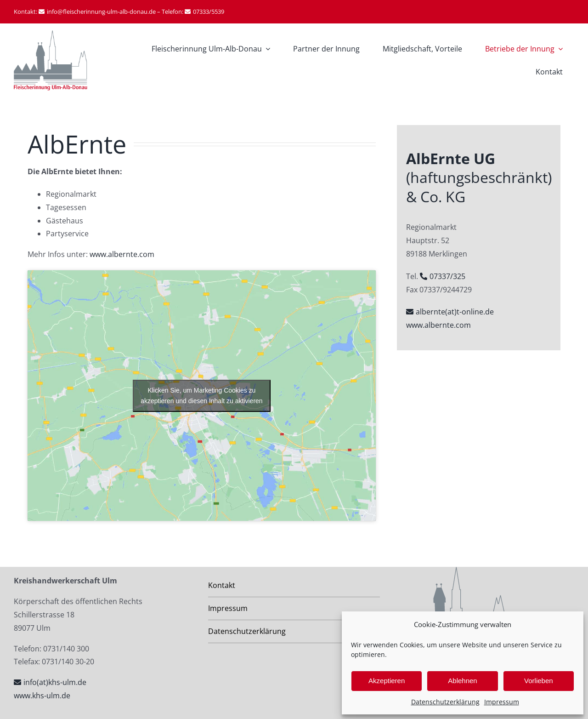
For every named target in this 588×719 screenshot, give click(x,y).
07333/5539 (209, 11)
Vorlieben (539, 681)
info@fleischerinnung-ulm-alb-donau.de (101, 11)
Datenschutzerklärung (445, 702)
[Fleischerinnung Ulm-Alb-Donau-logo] (51, 34)
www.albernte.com (122, 254)
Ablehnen (462, 681)
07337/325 (447, 276)
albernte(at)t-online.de (455, 312)
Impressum (502, 702)
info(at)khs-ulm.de (55, 682)
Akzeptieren (387, 681)
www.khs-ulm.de (42, 696)
